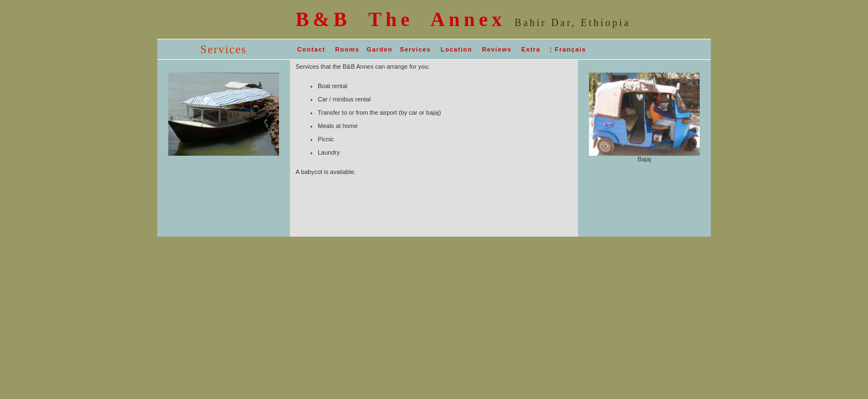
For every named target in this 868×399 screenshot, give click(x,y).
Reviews (497, 49)
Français (570, 49)
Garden (379, 49)
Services (415, 49)
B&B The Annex (401, 19)
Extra (531, 49)
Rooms (347, 49)
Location (456, 49)
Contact (311, 49)
